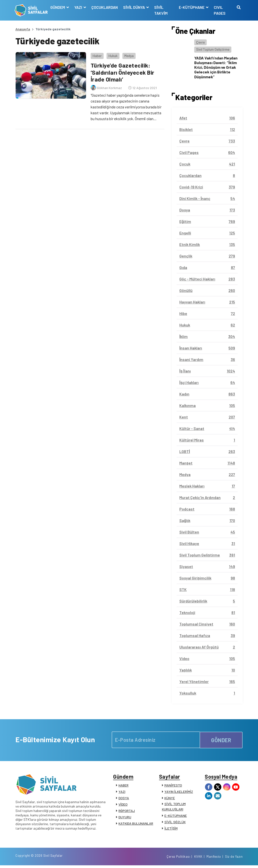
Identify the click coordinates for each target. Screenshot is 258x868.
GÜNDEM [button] (59, 7)
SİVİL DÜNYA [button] (135, 7)
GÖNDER (221, 740)
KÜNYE (170, 799)
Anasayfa (23, 29)
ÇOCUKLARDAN (105, 7)
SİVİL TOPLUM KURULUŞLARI (174, 807)
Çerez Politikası (178, 859)
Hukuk (112, 55)
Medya (128, 55)
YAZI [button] (79, 7)
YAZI (122, 792)
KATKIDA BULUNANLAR (136, 824)
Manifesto (214, 859)
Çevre (200, 42)
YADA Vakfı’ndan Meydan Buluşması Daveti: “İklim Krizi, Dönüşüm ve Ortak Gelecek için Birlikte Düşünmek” (216, 67)
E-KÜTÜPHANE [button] (192, 7)
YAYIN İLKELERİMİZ (179, 792)
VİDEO (123, 805)
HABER (124, 786)
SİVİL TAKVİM (161, 10)
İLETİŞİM (171, 829)
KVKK (198, 859)
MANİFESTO (173, 786)
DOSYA (124, 799)
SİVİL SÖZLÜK (175, 823)
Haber (96, 55)
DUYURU (125, 818)
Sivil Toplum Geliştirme (213, 49)
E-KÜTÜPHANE (176, 816)
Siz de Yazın (234, 859)
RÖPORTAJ (127, 811)
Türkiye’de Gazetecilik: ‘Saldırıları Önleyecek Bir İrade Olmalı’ (123, 72)
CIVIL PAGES (219, 10)
